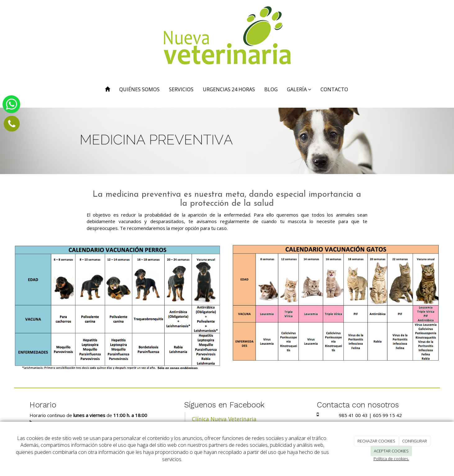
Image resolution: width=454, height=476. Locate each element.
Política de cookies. (391, 459)
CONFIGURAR (415, 441)
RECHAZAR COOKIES (376, 441)
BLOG (271, 89)
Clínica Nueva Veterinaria (224, 419)
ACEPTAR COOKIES (391, 451)
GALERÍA (299, 89)
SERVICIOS (181, 89)
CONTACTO (334, 89)
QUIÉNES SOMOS (139, 89)
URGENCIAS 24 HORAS (229, 89)
